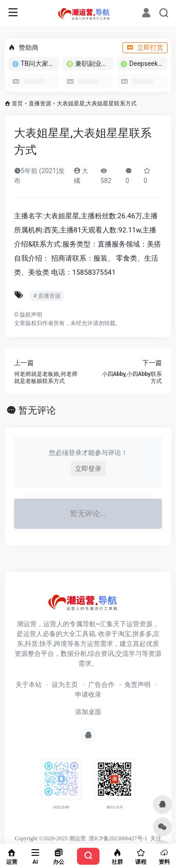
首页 (17, 104)
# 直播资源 (47, 296)
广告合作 (101, 685)
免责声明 (138, 685)
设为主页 (65, 685)
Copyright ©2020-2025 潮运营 (50, 838)
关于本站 (29, 685)
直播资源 (40, 104)
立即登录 (88, 469)
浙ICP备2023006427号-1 (118, 838)
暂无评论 (37, 410)
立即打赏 (145, 48)
